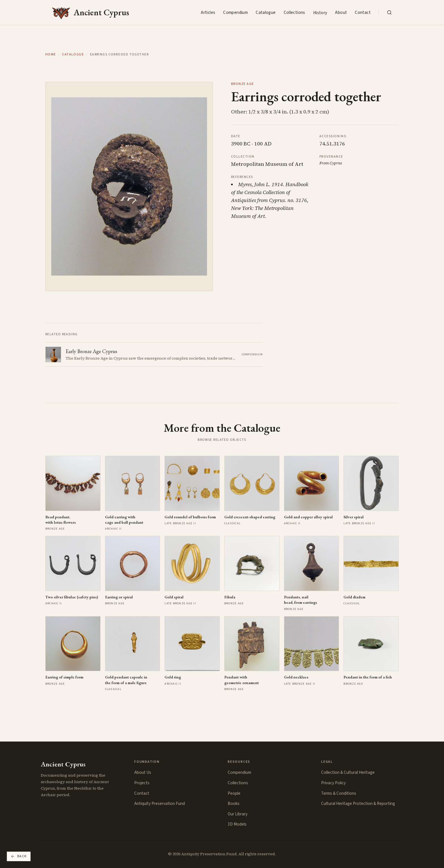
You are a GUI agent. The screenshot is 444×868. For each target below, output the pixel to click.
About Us (143, 772)
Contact (363, 12)
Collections (294, 12)
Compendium (235, 12)
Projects (142, 783)
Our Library (238, 814)
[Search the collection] (389, 12)
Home (51, 55)
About (341, 12)
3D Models (237, 824)
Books (234, 803)
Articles (208, 12)
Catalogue (266, 12)
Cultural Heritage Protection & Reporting (358, 803)
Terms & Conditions (339, 793)
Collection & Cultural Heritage (348, 772)
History (320, 13)
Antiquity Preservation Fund (160, 803)
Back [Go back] (19, 856)
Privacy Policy (333, 783)
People (234, 793)
